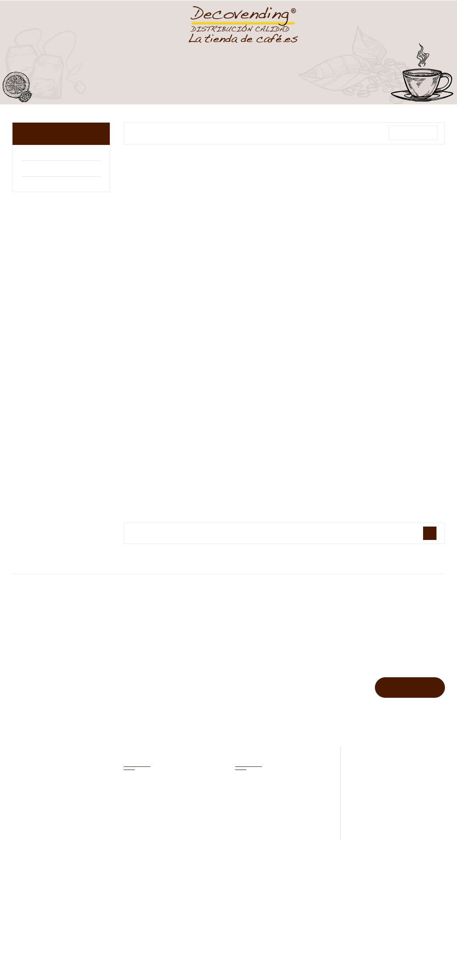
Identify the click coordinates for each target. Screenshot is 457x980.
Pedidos (135, 804)
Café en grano (53, 134)
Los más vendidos (260, 821)
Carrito (376, 22)
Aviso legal (254, 909)
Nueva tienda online (319, 929)
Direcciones (140, 838)
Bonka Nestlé (44, 185)
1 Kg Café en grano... (173, 306)
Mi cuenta (145, 751)
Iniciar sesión (253, 838)
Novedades (251, 804)
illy (26, 170)
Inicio (210, 909)
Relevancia (413, 133)
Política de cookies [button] (47, 933)
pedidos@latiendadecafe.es (401, 805)
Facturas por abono (150, 821)
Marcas (228, 620)
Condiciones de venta (235, 929)
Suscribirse (409, 687)
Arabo (32, 154)
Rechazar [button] (54, 955)
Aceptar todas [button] (132, 955)
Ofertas (246, 786)
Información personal (153, 786)
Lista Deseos (328, 22)
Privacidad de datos (323, 909)
